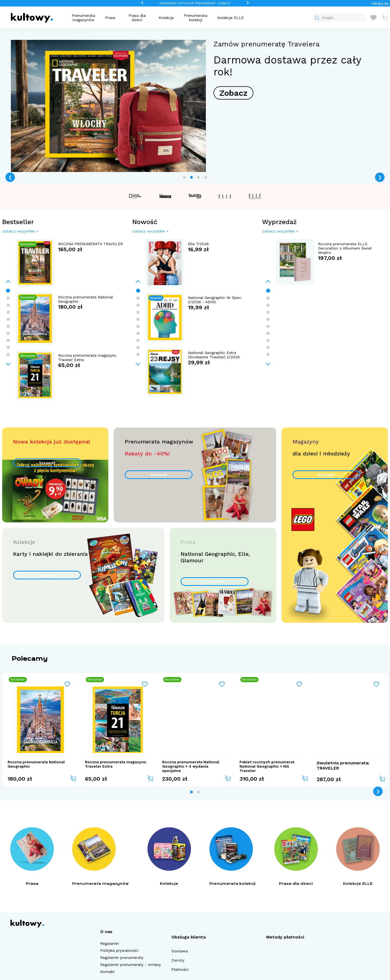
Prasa (110, 18)
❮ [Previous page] (10, 177)
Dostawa (180, 951)
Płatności (180, 969)
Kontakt (107, 972)
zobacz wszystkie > (20, 231)
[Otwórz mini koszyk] (385, 18)
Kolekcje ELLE (230, 18)
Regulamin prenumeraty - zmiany (130, 965)
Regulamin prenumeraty (122, 957)
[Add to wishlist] (67, 684)
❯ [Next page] (380, 177)
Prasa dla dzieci (137, 18)
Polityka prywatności (119, 950)
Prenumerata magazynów (83, 18)
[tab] (184, 177)
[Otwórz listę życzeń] (373, 18)
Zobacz (233, 93)
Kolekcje (166, 18)
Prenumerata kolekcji (196, 18)
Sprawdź (47, 463)
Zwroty (178, 960)
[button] (380, 3)
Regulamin (110, 943)
